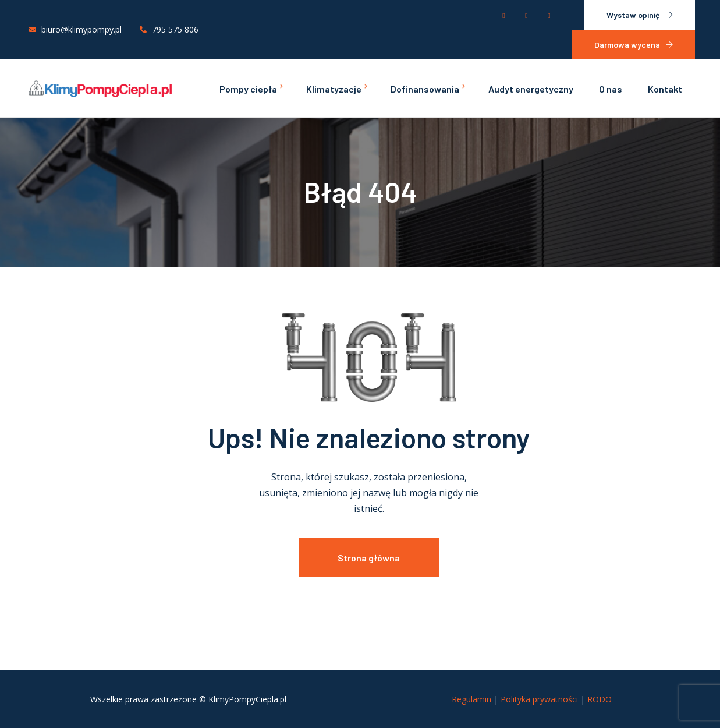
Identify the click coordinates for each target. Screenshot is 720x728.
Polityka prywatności (539, 699)
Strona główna (369, 558)
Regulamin (471, 699)
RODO (600, 699)
